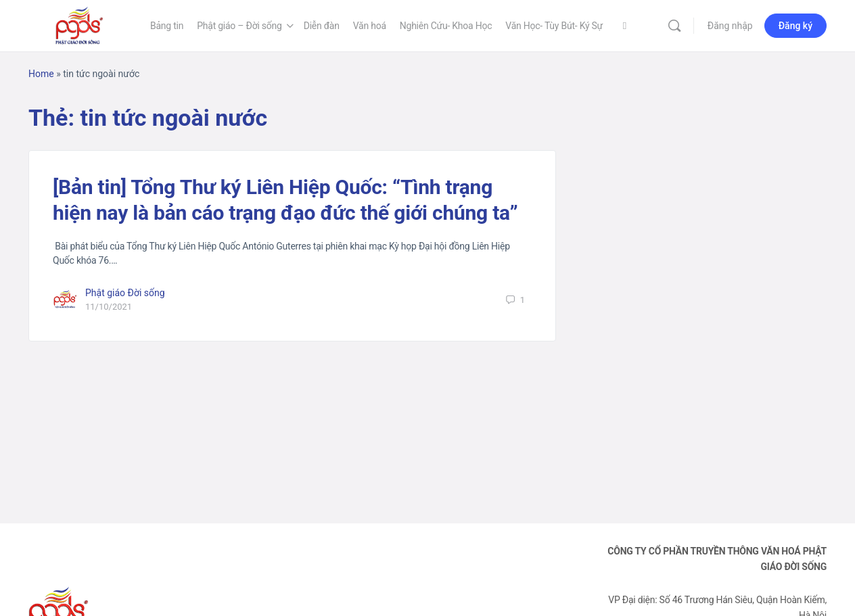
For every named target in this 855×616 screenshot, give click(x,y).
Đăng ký (795, 26)
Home (41, 74)
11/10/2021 (109, 307)
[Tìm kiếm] (674, 26)
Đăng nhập (730, 26)
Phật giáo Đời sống (125, 293)
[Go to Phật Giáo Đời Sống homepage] (79, 24)
